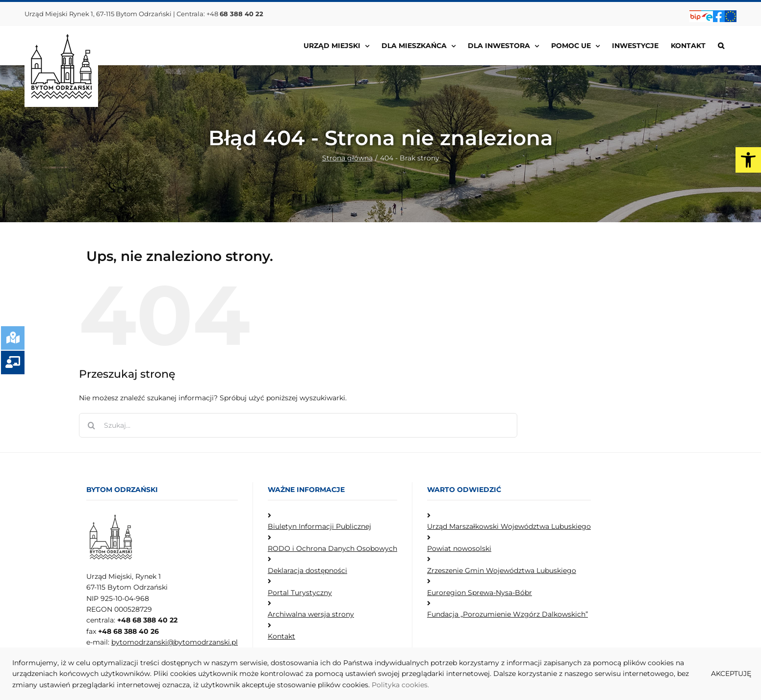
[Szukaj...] (298, 425)
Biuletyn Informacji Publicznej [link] (319, 526)
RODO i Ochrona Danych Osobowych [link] (332, 548)
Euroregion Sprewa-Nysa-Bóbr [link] (480, 593)
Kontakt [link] (281, 636)
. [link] (428, 685)
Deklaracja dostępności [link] (307, 570)
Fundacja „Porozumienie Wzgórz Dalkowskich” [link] (507, 614)
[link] (748, 160)
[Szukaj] (91, 425)
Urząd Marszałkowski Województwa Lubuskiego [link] (509, 526)
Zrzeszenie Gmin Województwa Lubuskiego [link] (502, 570)
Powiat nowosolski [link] (459, 548)
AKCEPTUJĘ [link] (731, 674)
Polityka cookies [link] (400, 685)
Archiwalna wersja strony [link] (311, 614)
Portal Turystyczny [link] (300, 593)
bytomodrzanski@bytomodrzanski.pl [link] (175, 642)
